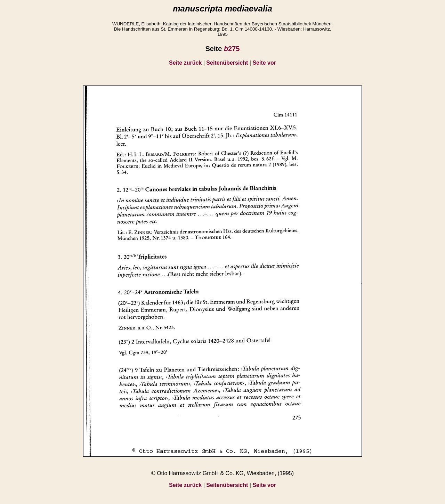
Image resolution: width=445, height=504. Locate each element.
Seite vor (264, 63)
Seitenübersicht (227, 63)
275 (232, 49)
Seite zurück (185, 63)
